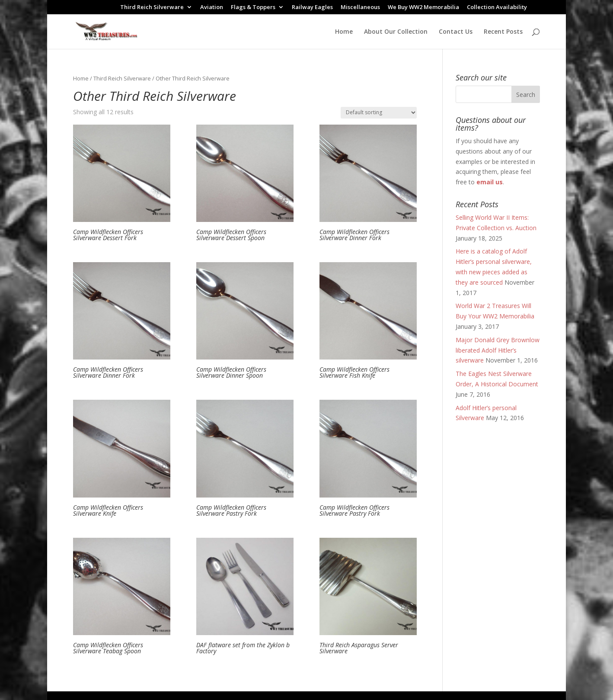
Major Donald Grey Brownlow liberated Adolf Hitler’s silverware (498, 350)
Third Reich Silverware (152, 8)
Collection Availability (497, 8)
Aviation (212, 8)
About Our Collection (396, 32)
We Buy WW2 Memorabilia (423, 8)
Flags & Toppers (253, 8)
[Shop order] (379, 113)
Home (344, 32)
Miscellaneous (360, 8)
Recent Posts (503, 32)
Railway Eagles (312, 8)
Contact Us (456, 32)
